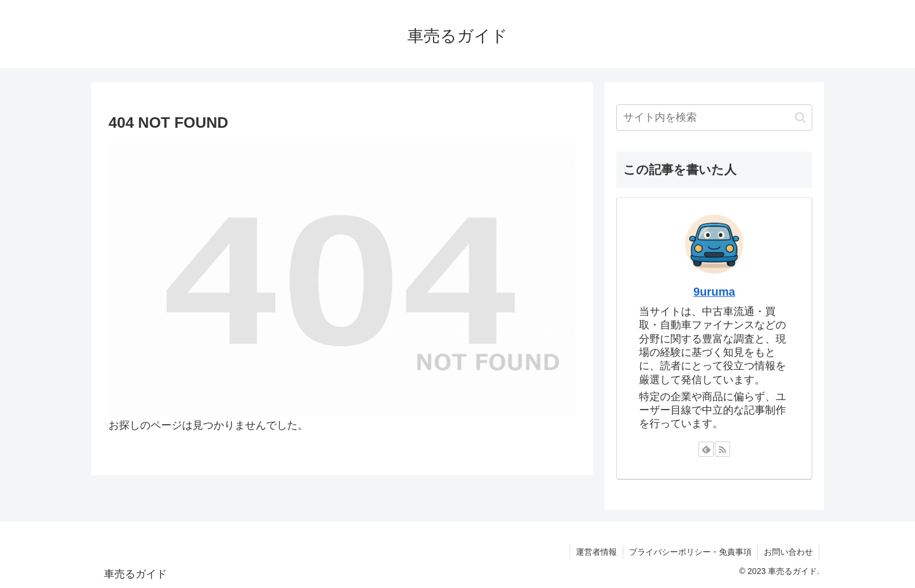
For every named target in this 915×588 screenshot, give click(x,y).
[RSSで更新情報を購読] (722, 449)
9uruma (714, 292)
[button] (800, 118)
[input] (714, 118)
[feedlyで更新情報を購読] (706, 449)
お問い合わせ (788, 552)
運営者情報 (596, 552)
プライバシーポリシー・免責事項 (690, 552)
